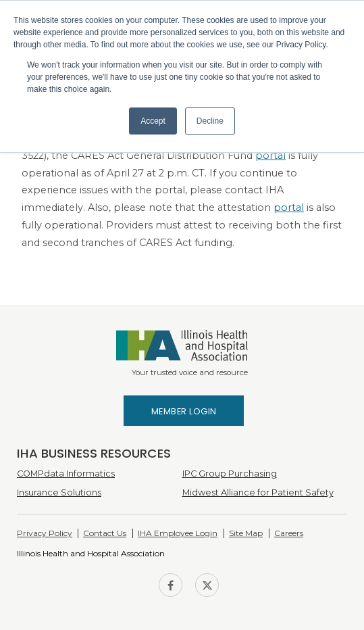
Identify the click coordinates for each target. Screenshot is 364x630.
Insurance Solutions (59, 492)
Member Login (184, 411)
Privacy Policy (45, 533)
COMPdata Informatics (66, 474)
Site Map (246, 533)
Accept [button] (153, 121)
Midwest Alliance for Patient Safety (258, 492)
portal (270, 155)
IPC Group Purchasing (230, 474)
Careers (289, 533)
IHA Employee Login (178, 533)
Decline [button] (210, 121)
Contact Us (105, 533)
